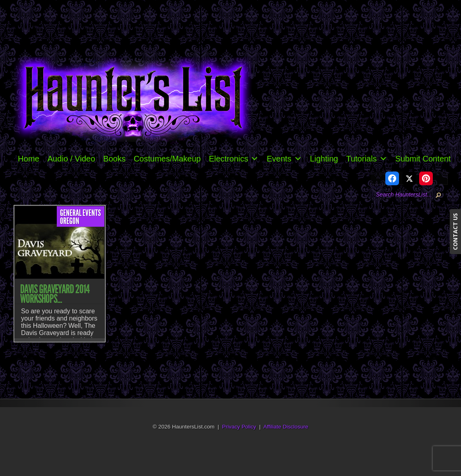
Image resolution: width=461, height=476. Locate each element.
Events (284, 159)
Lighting (324, 159)
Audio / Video (71, 159)
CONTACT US (455, 232)
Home (28, 159)
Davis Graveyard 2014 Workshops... (55, 294)
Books (114, 159)
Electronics (234, 159)
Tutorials (367, 159)
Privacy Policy (239, 427)
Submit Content (423, 159)
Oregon (70, 221)
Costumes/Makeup (167, 159)
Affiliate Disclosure (286, 427)
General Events (81, 213)
